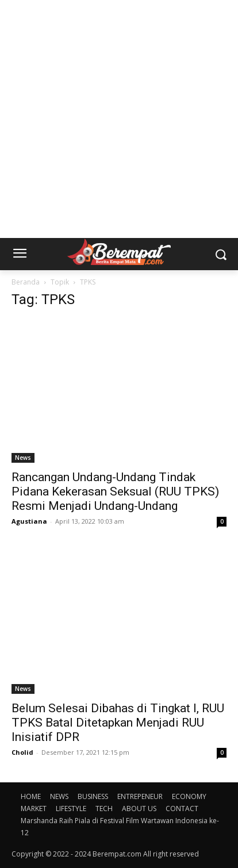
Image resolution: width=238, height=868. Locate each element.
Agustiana (29, 521)
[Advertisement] (119, 119)
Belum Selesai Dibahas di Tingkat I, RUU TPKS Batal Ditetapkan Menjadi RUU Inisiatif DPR (118, 723)
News (23, 458)
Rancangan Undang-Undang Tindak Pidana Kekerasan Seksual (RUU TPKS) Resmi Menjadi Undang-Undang (115, 491)
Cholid (22, 752)
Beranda (26, 282)
